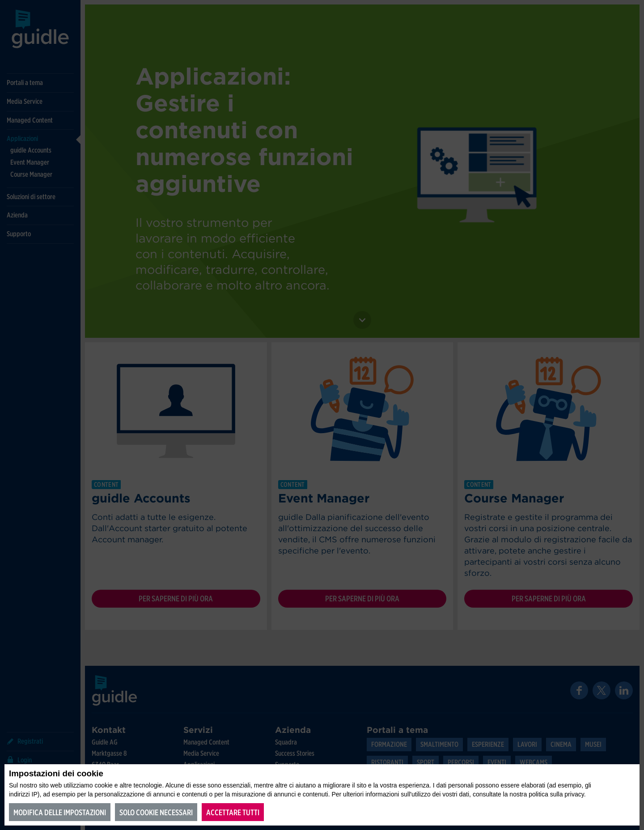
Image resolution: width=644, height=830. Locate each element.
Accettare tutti (233, 812)
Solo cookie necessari (156, 812)
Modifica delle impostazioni (60, 812)
